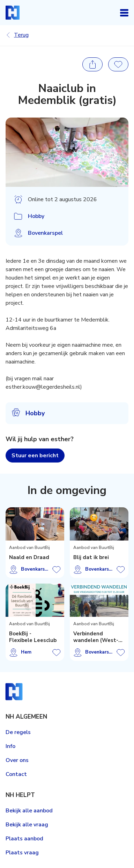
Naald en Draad (29, 558)
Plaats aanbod (24, 839)
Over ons (17, 760)
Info (10, 746)
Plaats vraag (22, 853)
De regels (18, 732)
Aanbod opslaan (57, 570)
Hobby (36, 216)
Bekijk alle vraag (27, 825)
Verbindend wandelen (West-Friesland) (96, 637)
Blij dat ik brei (91, 558)
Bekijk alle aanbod (29, 811)
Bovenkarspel (45, 233)
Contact (16, 774)
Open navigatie (124, 13)
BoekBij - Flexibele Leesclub (33, 637)
